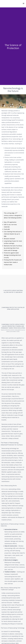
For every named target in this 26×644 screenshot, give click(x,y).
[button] (23, 3)
